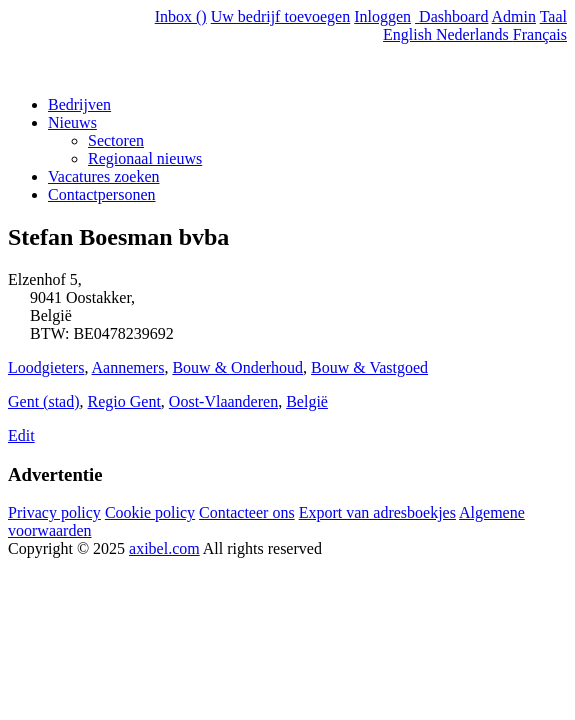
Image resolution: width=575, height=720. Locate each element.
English (409, 34)
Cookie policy (150, 512)
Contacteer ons (247, 512)
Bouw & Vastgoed (369, 367)
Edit (21, 435)
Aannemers (128, 367)
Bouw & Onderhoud (237, 367)
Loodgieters (46, 367)
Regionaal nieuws (145, 158)
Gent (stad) (44, 401)
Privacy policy (54, 512)
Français (540, 34)
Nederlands (474, 34)
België (307, 401)
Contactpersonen (102, 194)
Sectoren (116, 140)
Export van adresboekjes (377, 512)
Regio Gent (124, 401)
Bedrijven (79, 104)
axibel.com (164, 548)
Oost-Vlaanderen (223, 401)
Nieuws (72, 122)
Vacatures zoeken (104, 176)
